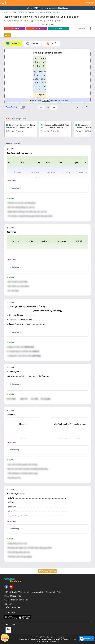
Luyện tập (32, 43)
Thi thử (51, 43)
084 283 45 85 (15, 596)
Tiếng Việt (13, 12)
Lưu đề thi (80, 28)
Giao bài (37, 28)
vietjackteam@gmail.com (18, 600)
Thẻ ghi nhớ (13, 43)
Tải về (58, 28)
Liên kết (8, 604)
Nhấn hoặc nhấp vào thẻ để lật (47, 100)
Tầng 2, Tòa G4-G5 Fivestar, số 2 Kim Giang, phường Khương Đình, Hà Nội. (34, 592)
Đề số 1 (8, 35)
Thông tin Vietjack (13, 607)
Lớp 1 (6, 12)
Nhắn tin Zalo (86, 639)
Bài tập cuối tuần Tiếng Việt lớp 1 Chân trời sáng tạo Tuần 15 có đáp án (39, 12)
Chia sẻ (15, 28)
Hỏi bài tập (5, 637)
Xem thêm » (12, 181)
